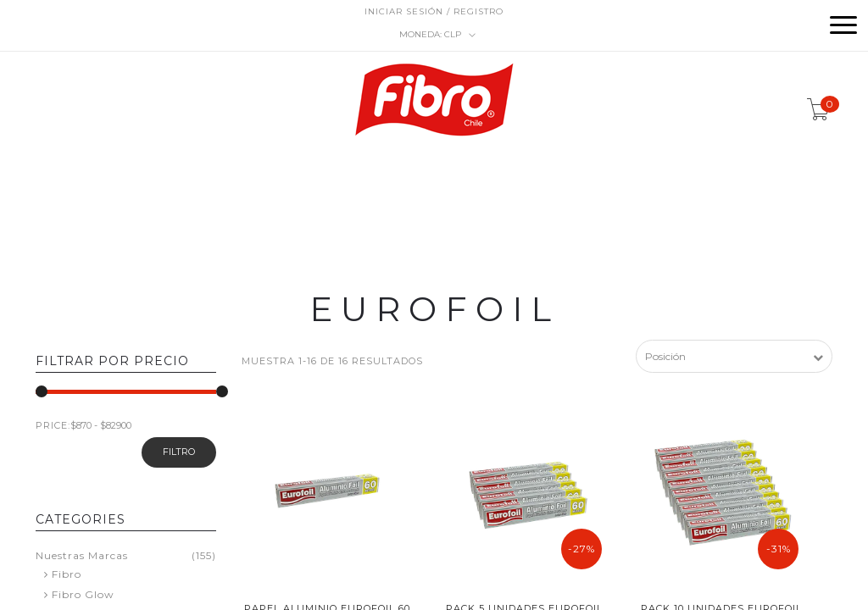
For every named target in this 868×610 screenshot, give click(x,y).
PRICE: (53, 425)
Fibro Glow (83, 594)
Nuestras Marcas (82, 556)
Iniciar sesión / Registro (434, 11)
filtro (179, 452)
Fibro (67, 574)
